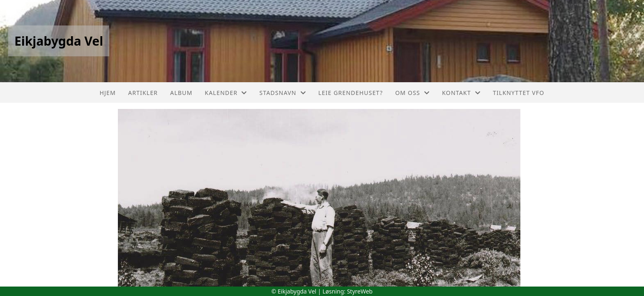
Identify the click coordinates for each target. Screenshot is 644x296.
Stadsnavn (283, 93)
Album (181, 93)
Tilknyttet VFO (519, 93)
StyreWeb (360, 291)
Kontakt (461, 93)
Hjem (108, 93)
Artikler (143, 93)
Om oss (412, 93)
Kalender (226, 93)
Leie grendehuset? (351, 93)
